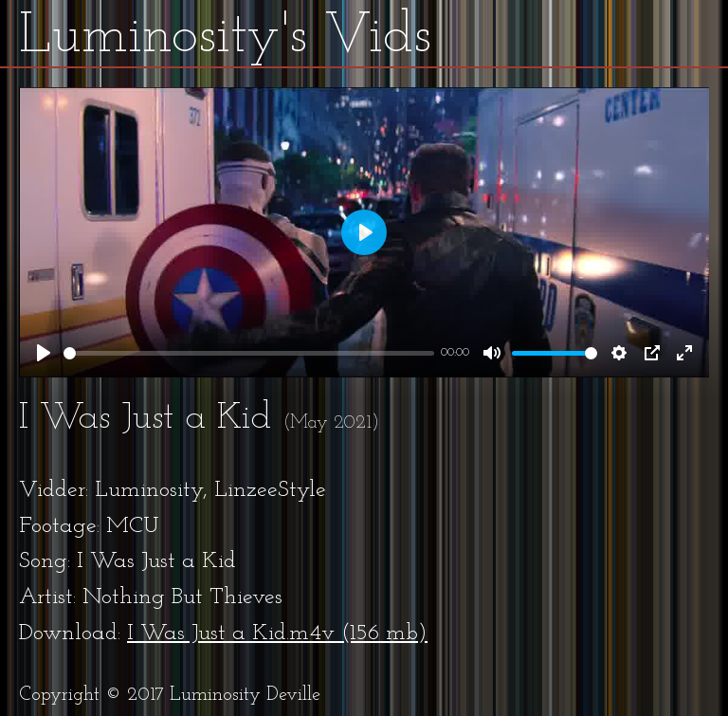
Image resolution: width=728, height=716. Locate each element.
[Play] (44, 353)
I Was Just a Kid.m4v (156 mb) (277, 633)
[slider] (249, 353)
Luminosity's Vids (225, 37)
